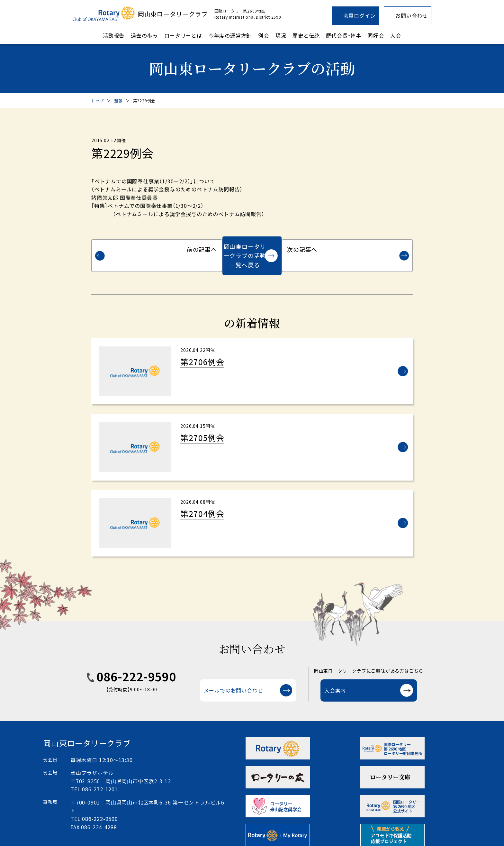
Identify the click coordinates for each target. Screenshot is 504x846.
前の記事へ (129, 246)
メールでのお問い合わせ (234, 681)
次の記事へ (375, 246)
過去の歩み (144, 35)
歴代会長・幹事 (344, 35)
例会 (264, 35)
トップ (97, 101)
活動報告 (114, 35)
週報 (118, 101)
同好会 (376, 35)
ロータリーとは (183, 35)
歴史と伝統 (306, 35)
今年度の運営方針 (230, 35)
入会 (396, 35)
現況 (281, 35)
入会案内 (335, 681)
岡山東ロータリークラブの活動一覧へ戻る (245, 246)
